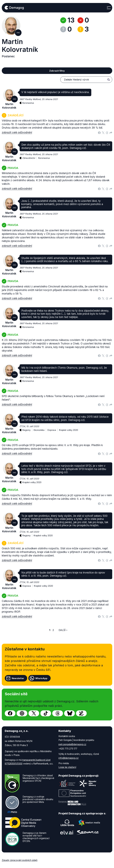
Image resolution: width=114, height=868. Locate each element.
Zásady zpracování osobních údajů (20, 860)
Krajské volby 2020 (69, 430)
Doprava (53, 428)
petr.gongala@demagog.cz (72, 744)
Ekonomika (41, 428)
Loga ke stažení (67, 767)
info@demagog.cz (69, 758)
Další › (63, 630)
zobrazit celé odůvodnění (17, 132)
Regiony (28, 428)
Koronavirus (28, 103)
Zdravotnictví (30, 156)
